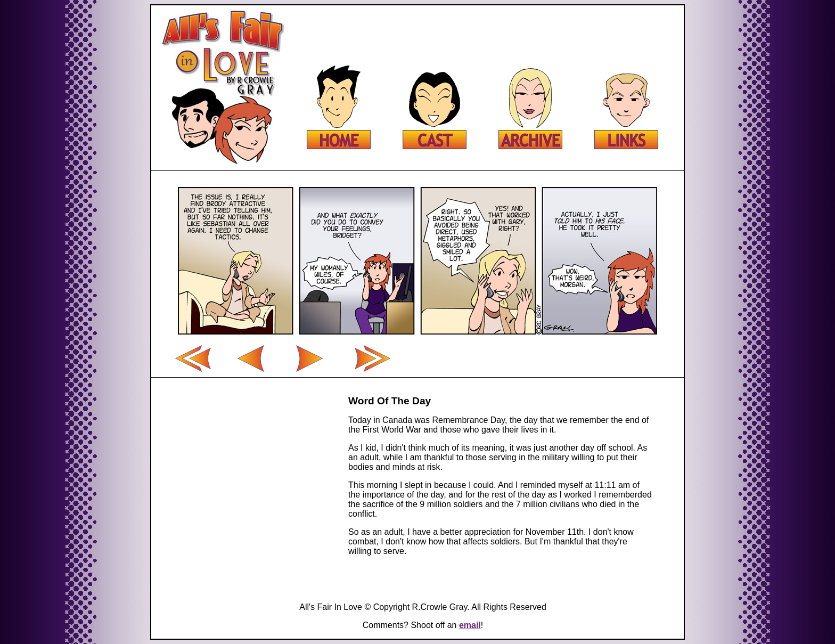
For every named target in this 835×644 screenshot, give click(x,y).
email (470, 625)
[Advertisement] (485, 29)
